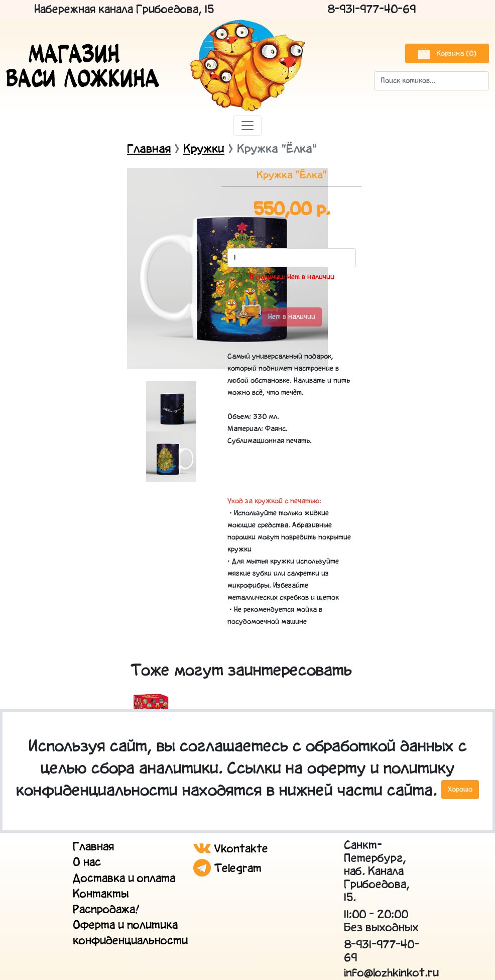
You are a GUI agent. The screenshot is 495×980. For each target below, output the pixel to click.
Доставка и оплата (124, 879)
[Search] (431, 81)
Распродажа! (106, 910)
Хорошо (460, 790)
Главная (149, 149)
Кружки (204, 149)
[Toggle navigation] (247, 126)
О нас (87, 863)
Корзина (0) (447, 53)
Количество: (242, 239)
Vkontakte (231, 849)
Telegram (227, 869)
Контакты (101, 894)
